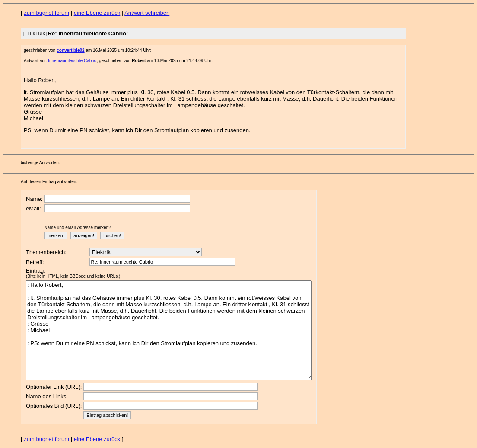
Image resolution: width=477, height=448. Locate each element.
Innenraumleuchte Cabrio (72, 61)
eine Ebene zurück (97, 13)
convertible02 (70, 50)
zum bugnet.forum (46, 13)
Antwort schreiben (147, 13)
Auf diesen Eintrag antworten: (49, 182)
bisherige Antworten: (40, 163)
